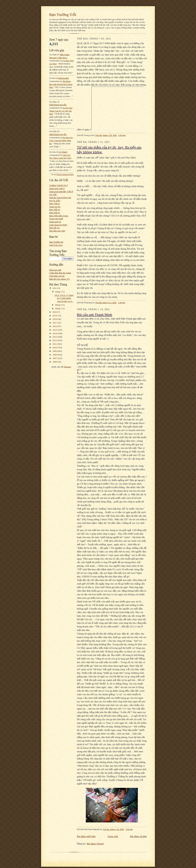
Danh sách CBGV (57, 188)
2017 (55, 323)
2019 (55, 316)
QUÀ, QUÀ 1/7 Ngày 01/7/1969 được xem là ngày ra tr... (64, 298)
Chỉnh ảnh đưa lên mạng (60, 273)
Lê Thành (63, 152)
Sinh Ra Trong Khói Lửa (60, 198)
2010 (55, 348)
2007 (55, 358)
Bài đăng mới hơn (86, 836)
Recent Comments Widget (65, 175)
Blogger (67, 367)
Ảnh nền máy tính (57, 231)
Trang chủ (113, 836)
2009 (55, 351)
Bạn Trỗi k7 (55, 204)
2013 (55, 337)
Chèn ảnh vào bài (57, 276)
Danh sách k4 (55, 222)
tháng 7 (59, 292)
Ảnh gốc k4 (54, 228)
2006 (55, 362)
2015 (55, 330)
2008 (55, 355)
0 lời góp (122, 135)
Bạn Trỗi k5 (55, 210)
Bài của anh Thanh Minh (95, 315)
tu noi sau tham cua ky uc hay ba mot (61, 111)
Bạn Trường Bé (56, 242)
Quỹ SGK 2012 (56, 245)
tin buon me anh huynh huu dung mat (61, 84)
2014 (55, 333)
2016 (55, 326)
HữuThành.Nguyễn (58, 105)
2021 (55, 288)
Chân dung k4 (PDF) (58, 225)
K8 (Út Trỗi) (55, 201)
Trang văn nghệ (56, 219)
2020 (55, 312)
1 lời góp (122, 303)
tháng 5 (59, 305)
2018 (55, 319)
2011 (55, 344)
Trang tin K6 (55, 207)
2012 (55, 340)
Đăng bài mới (55, 270)
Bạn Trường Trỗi (63, 15)
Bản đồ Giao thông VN (59, 279)
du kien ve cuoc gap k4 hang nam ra (61, 141)
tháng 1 (59, 308)
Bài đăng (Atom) (95, 844)
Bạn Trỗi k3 (55, 213)
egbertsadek (63, 78)
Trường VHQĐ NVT (59, 185)
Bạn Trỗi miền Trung (59, 216)
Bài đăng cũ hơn (138, 836)
